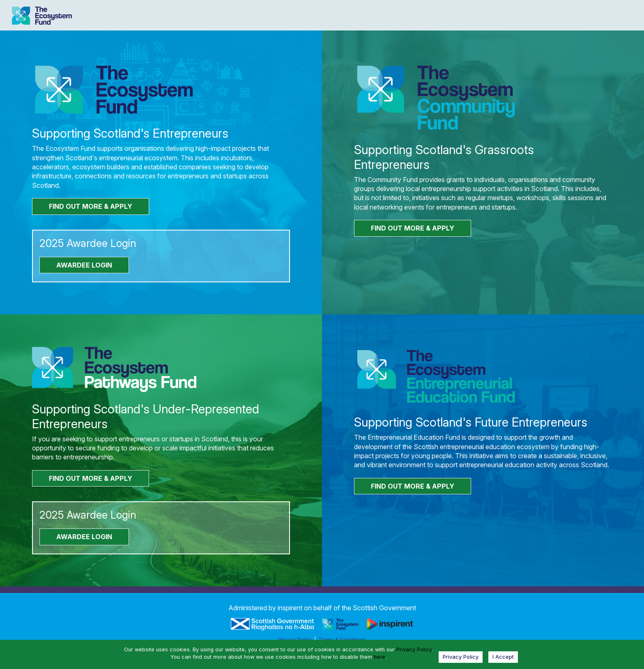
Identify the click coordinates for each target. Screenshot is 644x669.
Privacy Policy (414, 649)
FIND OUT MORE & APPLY (91, 206)
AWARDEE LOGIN (84, 265)
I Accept (503, 657)
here (379, 657)
